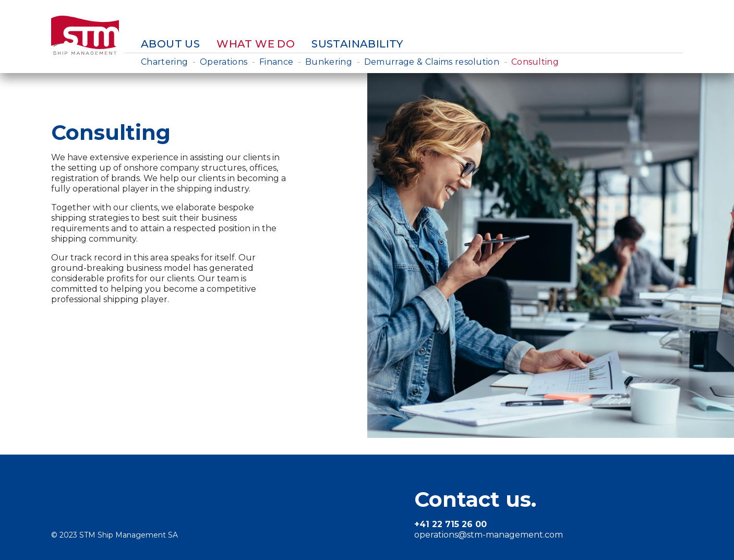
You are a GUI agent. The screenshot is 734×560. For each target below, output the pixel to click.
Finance (276, 62)
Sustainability (357, 44)
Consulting (535, 62)
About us (170, 44)
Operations (224, 62)
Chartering (164, 62)
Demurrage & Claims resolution (432, 62)
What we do (256, 44)
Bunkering (329, 62)
